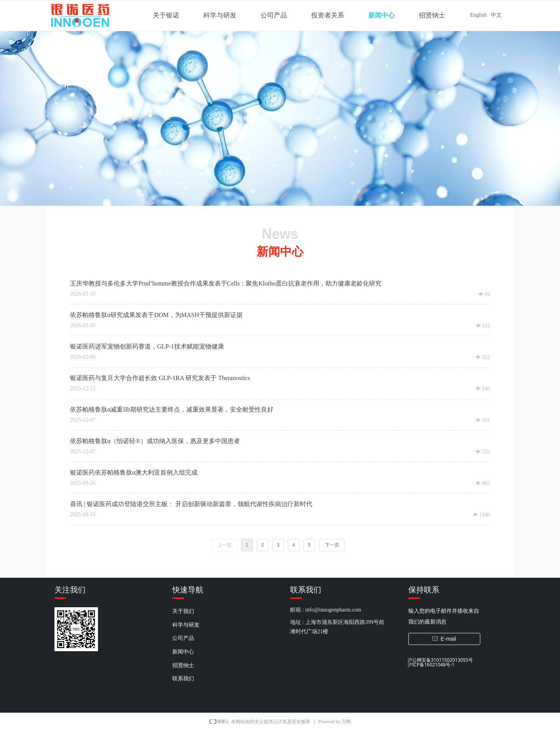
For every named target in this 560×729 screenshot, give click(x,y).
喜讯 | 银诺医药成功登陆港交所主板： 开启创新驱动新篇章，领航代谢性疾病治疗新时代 (191, 504)
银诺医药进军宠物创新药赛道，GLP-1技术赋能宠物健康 (147, 346)
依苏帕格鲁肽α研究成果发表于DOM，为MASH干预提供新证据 (156, 315)
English (479, 15)
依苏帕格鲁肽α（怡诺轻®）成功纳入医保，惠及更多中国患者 (155, 441)
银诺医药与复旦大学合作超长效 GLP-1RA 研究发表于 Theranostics (160, 378)
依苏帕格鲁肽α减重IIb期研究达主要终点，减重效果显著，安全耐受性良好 (172, 409)
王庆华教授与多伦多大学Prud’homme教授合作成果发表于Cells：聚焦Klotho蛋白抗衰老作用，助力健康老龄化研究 (226, 283)
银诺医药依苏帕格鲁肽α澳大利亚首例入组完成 (134, 472)
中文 (496, 15)
